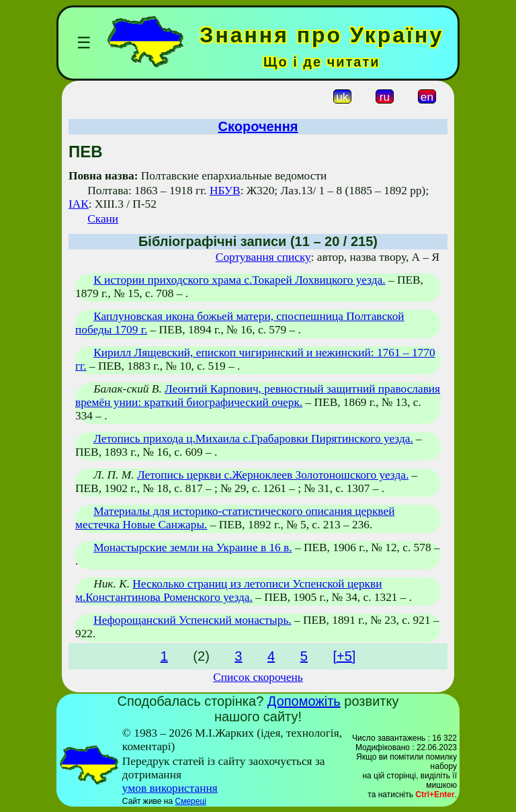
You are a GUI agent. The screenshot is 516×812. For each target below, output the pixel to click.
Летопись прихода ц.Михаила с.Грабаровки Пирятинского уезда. (253, 439)
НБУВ (225, 191)
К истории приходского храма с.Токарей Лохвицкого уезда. (239, 280)
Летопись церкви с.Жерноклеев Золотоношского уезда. (273, 475)
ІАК (79, 204)
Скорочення (258, 126)
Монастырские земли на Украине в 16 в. (192, 547)
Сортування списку (263, 257)
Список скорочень (258, 677)
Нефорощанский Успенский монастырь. (192, 620)
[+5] (344, 656)
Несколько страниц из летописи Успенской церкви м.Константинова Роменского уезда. (228, 591)
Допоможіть (304, 701)
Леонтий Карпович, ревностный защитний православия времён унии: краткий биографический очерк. (258, 396)
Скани (103, 219)
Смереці (190, 801)
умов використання (170, 788)
